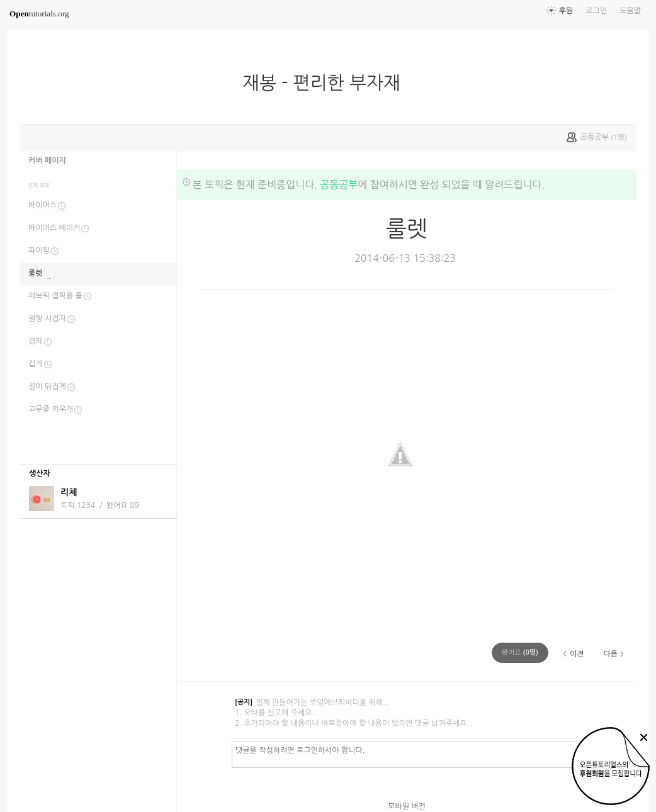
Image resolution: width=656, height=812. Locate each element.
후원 (566, 11)
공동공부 (339, 184)
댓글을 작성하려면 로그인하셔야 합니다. (428, 754)
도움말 (630, 11)
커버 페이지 (47, 161)
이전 (577, 654)
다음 (610, 654)
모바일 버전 (407, 806)
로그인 (596, 11)
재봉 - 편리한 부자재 (326, 83)
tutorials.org (39, 14)
